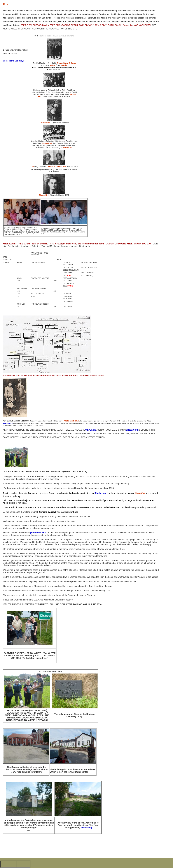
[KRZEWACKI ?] (38, 533)
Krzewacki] (86, 828)
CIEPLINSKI (91, 430)
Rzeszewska (8, 423)
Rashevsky (101, 493)
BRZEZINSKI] (132, 430)
